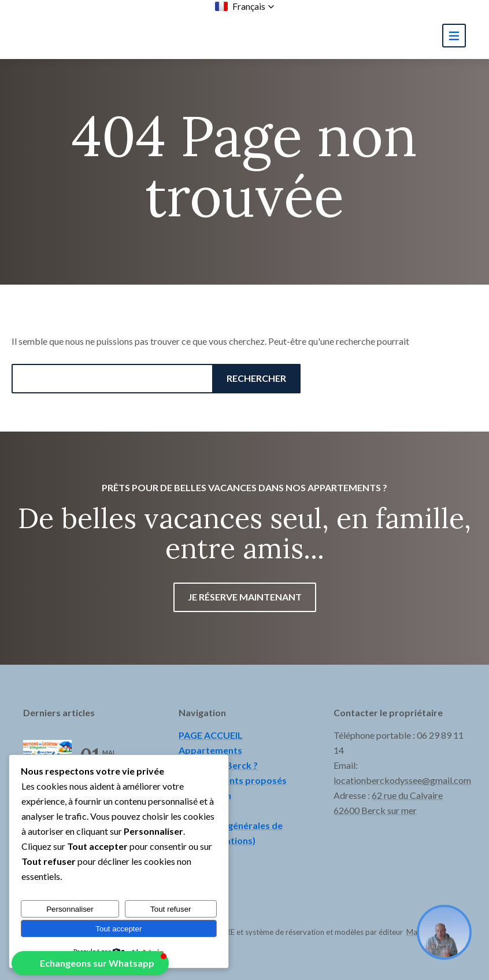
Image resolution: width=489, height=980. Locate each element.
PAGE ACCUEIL (211, 735)
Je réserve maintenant (245, 597)
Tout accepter (118, 929)
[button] (245, 6)
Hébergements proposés (233, 780)
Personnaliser (70, 909)
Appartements (210, 750)
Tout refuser (171, 909)
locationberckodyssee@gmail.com (402, 780)
